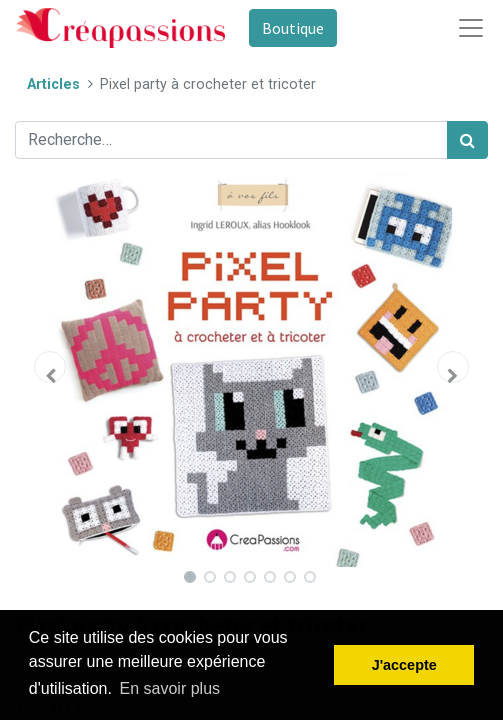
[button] (50, 367)
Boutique (293, 28)
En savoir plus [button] (170, 688)
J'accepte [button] (404, 665)
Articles (53, 84)
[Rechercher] (467, 140)
